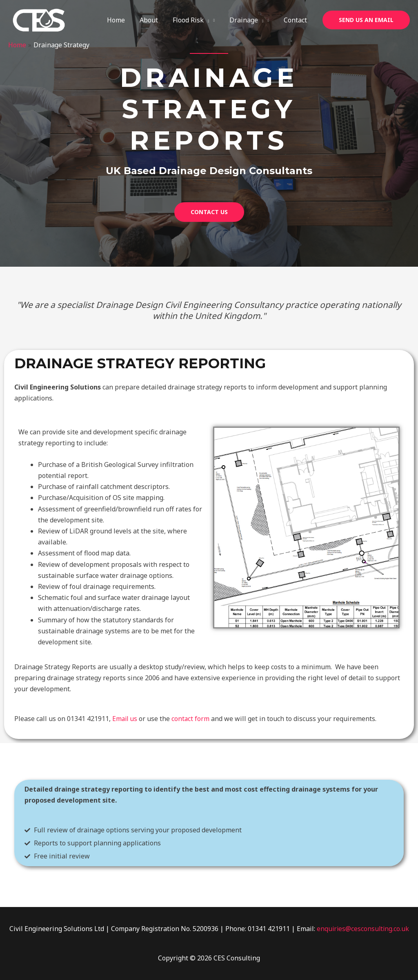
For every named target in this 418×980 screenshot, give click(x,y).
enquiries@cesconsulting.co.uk (363, 929)
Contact (296, 20)
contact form (192, 719)
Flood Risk (195, 20)
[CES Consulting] (39, 20)
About (155, 20)
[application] (211, 20)
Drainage (249, 20)
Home (123, 20)
